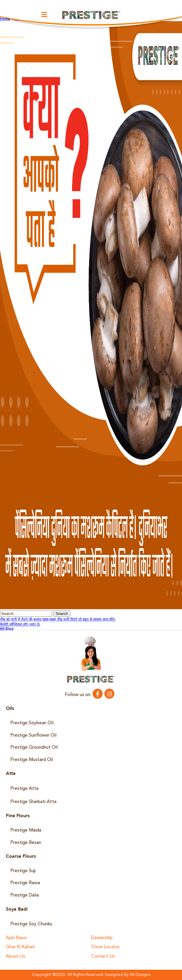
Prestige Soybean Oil (32, 723)
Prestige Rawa (25, 883)
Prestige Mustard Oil (32, 760)
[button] (44, 15)
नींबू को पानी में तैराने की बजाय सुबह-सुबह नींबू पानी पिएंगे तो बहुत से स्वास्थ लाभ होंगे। (58, 620)
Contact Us (103, 957)
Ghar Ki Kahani (20, 947)
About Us (16, 957)
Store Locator (105, 947)
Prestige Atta (24, 789)
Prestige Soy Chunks (31, 924)
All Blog (7, 629)
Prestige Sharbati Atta (33, 802)
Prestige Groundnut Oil (34, 747)
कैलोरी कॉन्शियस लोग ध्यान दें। (20, 625)
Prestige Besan (26, 843)
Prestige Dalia (25, 895)
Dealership (102, 938)
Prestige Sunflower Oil (33, 735)
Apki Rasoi (16, 938)
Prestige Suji (23, 871)
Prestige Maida (26, 830)
